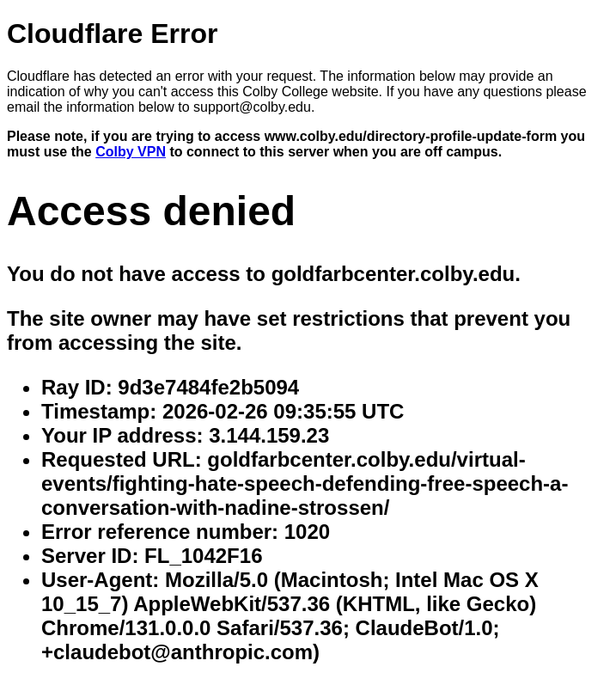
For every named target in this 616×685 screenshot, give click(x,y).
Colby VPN (131, 152)
